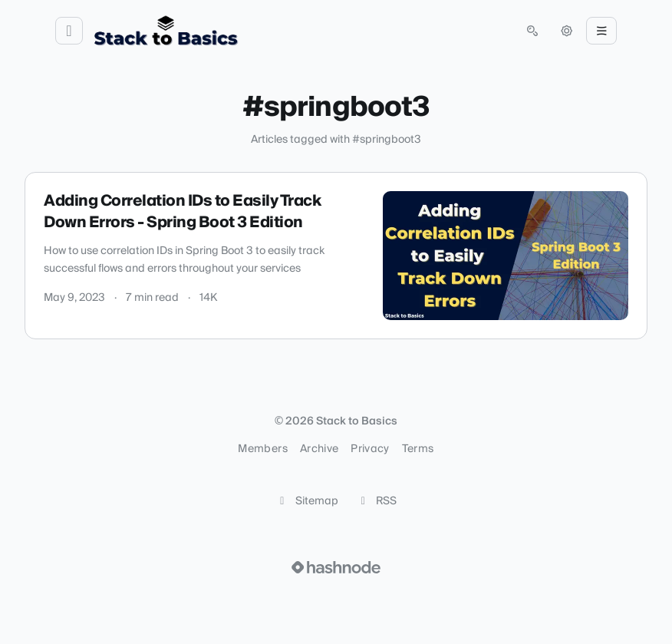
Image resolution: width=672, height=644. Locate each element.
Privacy (370, 449)
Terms (418, 449)
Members (262, 449)
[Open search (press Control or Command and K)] (532, 31)
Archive (319, 449)
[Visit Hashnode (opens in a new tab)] (336, 567)
